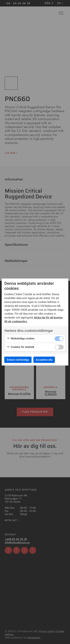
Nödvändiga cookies (21, 339)
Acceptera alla (44, 360)
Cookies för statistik (20, 347)
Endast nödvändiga (18, 360)
